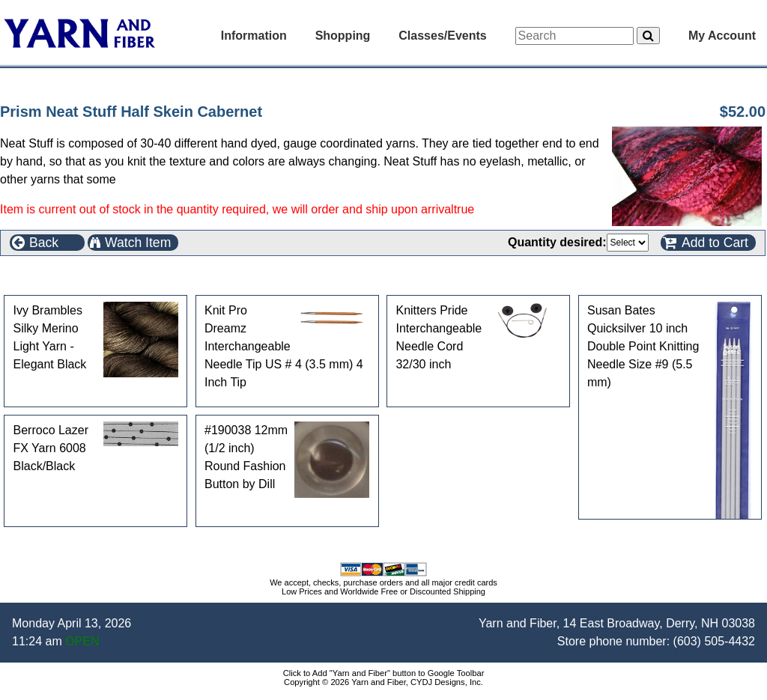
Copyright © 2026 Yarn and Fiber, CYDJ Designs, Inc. (383, 682)
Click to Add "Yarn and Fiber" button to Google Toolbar (384, 673)
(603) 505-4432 (714, 641)
